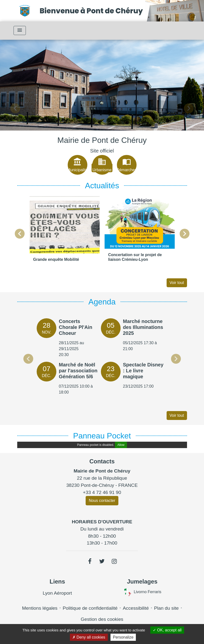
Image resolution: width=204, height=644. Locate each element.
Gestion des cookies (102, 619)
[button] (15, 108)
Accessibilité (136, 608)
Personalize (123, 637)
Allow (121, 445)
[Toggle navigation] (20, 30)
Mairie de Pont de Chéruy (102, 140)
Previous (28, 359)
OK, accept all (167, 630)
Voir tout (177, 283)
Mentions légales (40, 608)
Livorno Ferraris (142, 592)
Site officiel (102, 151)
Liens (57, 581)
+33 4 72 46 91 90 (102, 492)
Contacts (102, 461)
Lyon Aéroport (57, 593)
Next (176, 359)
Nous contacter (102, 501)
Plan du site (166, 608)
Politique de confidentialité (90, 608)
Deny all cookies (89, 637)
